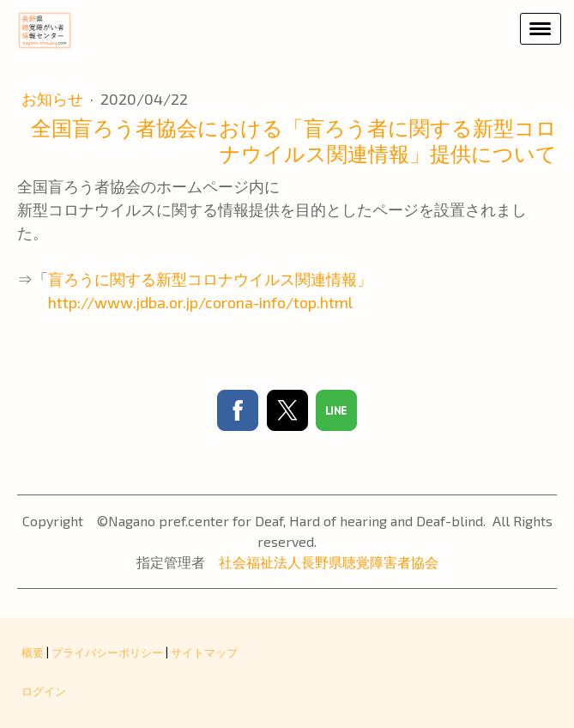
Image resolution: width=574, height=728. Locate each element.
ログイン (44, 691)
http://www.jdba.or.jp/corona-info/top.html (185, 302)
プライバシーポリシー (107, 652)
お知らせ (54, 99)
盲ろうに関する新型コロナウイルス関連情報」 (210, 279)
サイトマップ (204, 652)
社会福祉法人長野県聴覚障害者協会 (329, 562)
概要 (33, 652)
